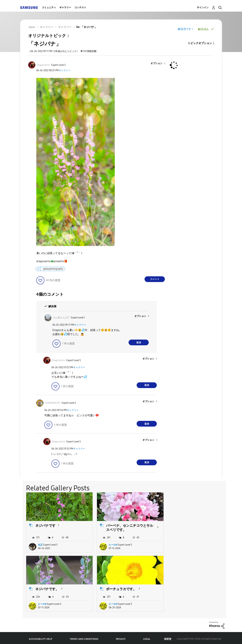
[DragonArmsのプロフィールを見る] (43, 65)
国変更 (168, 637)
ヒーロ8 (111, 544)
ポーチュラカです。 (50, 587)
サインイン (203, 7)
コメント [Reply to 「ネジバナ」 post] (155, 279)
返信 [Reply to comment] (139, 343)
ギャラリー (65, 7)
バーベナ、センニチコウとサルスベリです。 (126, 527)
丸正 (40, 544)
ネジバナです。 (184, 525)
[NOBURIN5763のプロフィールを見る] (53, 403)
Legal (147, 637)
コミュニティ (49, 7)
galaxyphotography (53, 269)
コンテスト (80, 7)
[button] (159, 64)
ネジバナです (45, 525)
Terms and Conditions (84, 637)
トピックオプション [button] (200, 43)
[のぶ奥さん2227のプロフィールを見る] (61, 318)
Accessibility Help (41, 637)
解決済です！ (186, 29)
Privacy (121, 637)
